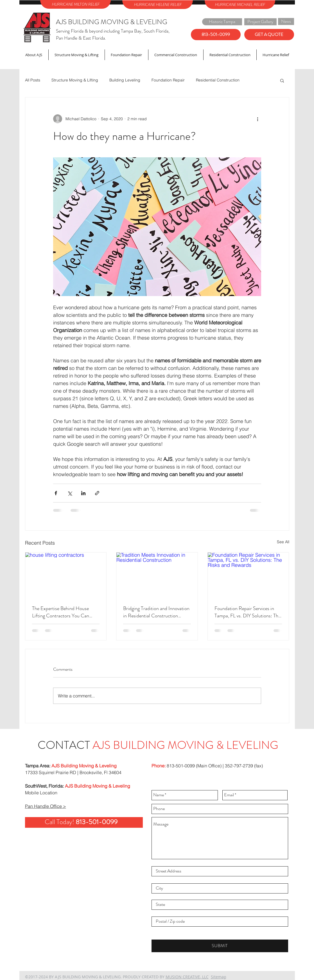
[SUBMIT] (220, 946)
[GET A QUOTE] (269, 35)
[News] (286, 21)
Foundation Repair (168, 80)
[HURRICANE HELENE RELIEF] (158, 5)
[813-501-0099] (216, 35)
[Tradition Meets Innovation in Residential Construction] (157, 575)
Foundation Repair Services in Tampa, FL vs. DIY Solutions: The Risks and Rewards (248, 612)
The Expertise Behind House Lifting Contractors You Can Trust (61, 612)
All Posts (33, 80)
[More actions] (258, 119)
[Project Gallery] (260, 22)
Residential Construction (218, 80)
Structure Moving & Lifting (75, 80)
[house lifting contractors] (66, 575)
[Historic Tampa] (222, 22)
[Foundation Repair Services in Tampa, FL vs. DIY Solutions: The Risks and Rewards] (248, 575)
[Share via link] (97, 493)
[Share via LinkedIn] (83, 493)
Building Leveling (125, 80)
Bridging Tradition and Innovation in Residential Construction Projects (156, 612)
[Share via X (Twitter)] (70, 493)
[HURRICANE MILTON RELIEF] (75, 4)
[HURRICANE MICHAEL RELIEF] (240, 5)
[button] (282, 80)
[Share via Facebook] (56, 493)
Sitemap (219, 977)
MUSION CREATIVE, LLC (187, 977)
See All (283, 542)
